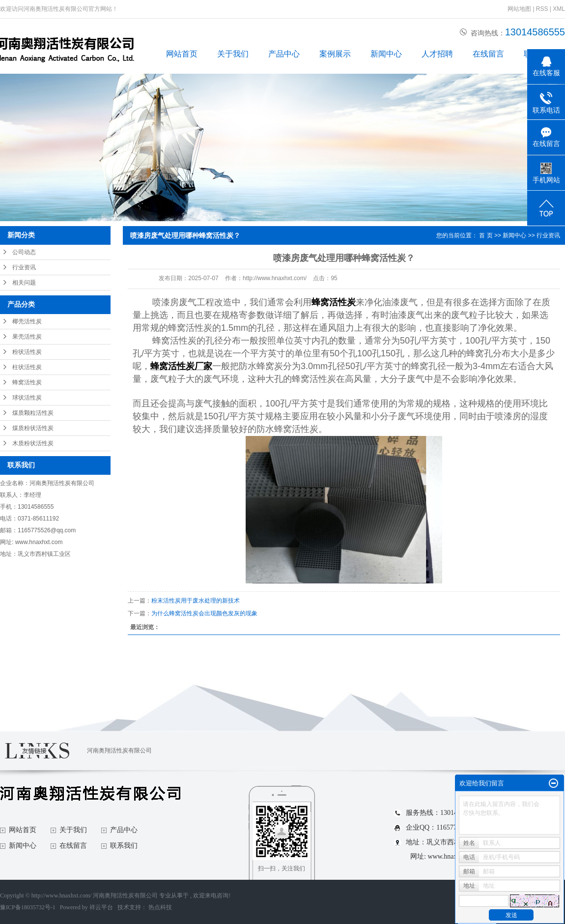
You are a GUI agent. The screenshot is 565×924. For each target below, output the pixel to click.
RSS (542, 9)
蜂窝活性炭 (27, 382)
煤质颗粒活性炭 (33, 413)
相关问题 (24, 283)
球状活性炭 (27, 398)
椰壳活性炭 (27, 321)
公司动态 (24, 252)
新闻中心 (386, 54)
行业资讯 (24, 267)
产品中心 (284, 54)
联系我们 (124, 846)
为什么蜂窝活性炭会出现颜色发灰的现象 (204, 613)
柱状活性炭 (27, 367)
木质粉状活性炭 (33, 443)
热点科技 (160, 907)
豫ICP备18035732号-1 (28, 907)
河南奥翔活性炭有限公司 (119, 751)
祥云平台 (101, 907)
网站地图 (520, 9)
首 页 (486, 235)
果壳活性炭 (27, 337)
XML (559, 9)
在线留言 (488, 54)
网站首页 (182, 54)
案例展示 (335, 54)
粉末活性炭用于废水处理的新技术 (196, 601)
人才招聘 (437, 54)
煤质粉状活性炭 (33, 428)
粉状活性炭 (27, 352)
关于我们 (233, 54)
